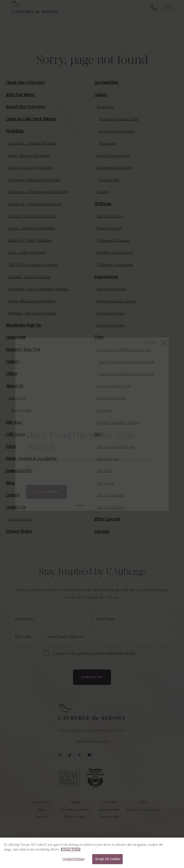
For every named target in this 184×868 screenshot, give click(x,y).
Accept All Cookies (107, 859)
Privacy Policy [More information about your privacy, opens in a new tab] (71, 849)
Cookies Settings (73, 859)
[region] (92, 853)
